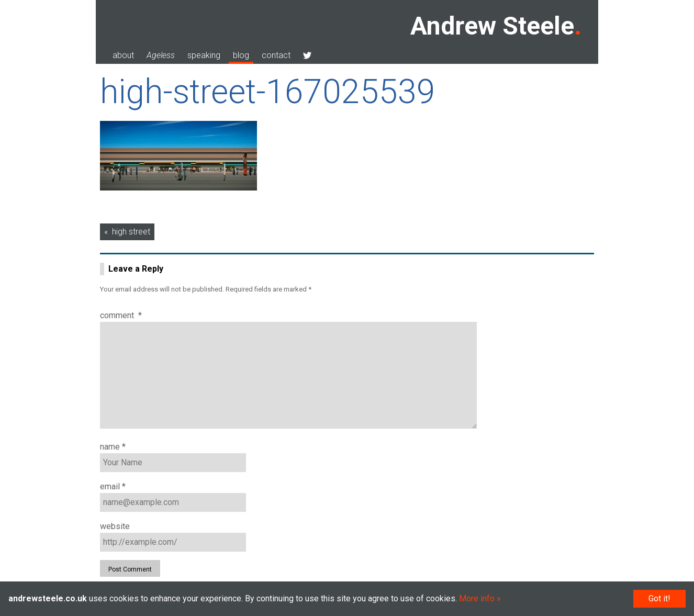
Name (113, 447)
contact (276, 55)
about (123, 55)
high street (131, 232)
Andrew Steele (492, 26)
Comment (121, 315)
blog (241, 55)
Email (113, 486)
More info (477, 598)
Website (115, 526)
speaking (204, 55)
